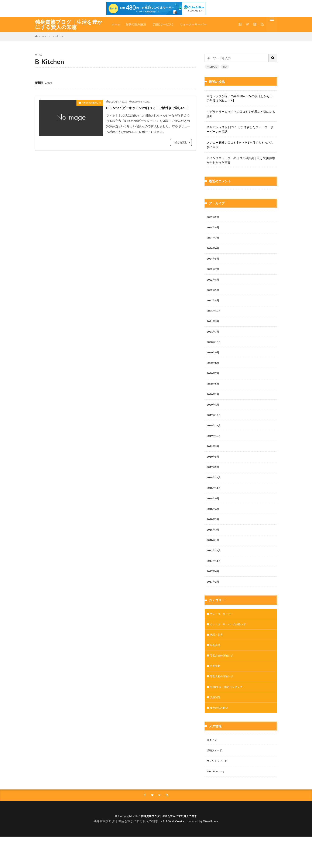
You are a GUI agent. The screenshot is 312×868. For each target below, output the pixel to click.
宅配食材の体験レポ (223, 686)
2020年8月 (214, 355)
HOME (43, 36)
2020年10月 (215, 333)
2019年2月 (214, 466)
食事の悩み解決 (136, 24)
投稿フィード (216, 763)
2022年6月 (214, 267)
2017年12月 (215, 554)
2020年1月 (214, 399)
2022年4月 (214, 289)
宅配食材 (216, 675)
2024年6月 (214, 234)
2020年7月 (214, 366)
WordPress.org (217, 785)
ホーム (116, 24)
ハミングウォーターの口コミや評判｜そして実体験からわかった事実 (241, 160)
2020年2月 (214, 388)
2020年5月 (214, 377)
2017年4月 (214, 576)
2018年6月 (214, 510)
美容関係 (216, 708)
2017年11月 (215, 565)
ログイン (213, 752)
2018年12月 (215, 477)
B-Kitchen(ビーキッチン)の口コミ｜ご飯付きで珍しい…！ (149, 110)
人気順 (51, 82)
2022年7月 (214, 256)
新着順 (40, 82)
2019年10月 (215, 432)
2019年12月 (215, 410)
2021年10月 (215, 300)
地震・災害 (217, 642)
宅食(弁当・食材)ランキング (229, 697)
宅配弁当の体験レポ (91, 103)
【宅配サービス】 (163, 24)
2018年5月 (214, 521)
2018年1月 (214, 543)
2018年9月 (214, 499)
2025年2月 (214, 201)
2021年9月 (214, 311)
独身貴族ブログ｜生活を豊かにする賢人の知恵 (69, 24)
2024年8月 (214, 212)
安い (225, 67)
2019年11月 (215, 421)
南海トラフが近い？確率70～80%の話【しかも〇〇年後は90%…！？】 (240, 98)
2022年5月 (214, 278)
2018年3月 (214, 532)
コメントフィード (219, 774)
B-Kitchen (59, 36)
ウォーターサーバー (193, 24)
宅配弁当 (216, 653)
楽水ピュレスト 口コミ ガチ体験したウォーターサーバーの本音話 (240, 129)
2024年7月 (214, 223)
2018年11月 (215, 488)
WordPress (212, 852)
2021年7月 (214, 322)
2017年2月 (214, 587)
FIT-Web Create (172, 852)
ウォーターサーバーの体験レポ (231, 631)
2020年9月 (214, 344)
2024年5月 (214, 245)
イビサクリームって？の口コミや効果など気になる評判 (241, 114)
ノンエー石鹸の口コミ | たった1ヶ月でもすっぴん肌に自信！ (240, 145)
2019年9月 (214, 443)
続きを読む (181, 148)
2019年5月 (214, 454)
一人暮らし (212, 67)
